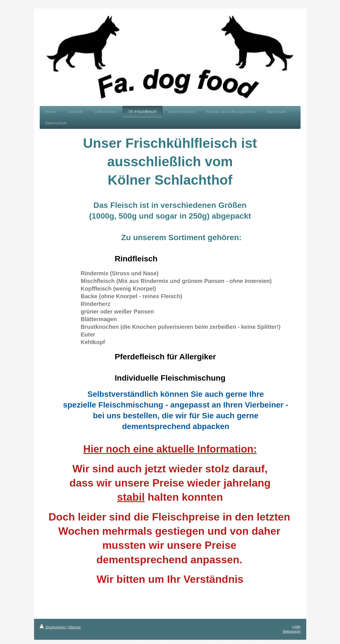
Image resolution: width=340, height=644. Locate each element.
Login (296, 627)
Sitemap (75, 627)
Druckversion (53, 627)
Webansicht (292, 632)
